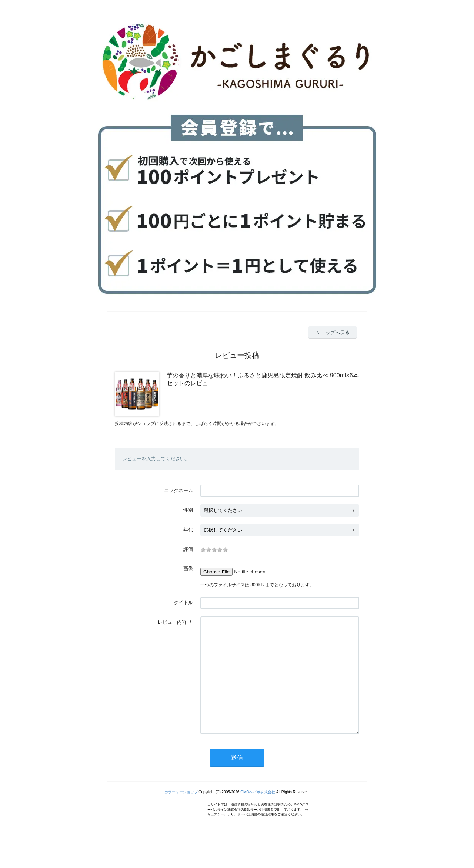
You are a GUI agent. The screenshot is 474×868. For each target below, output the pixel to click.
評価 (188, 549)
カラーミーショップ (181, 814)
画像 (188, 568)
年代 (188, 530)
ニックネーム (178, 490)
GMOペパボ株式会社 (258, 814)
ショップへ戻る (333, 332)
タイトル (183, 603)
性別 (188, 510)
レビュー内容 (172, 622)
